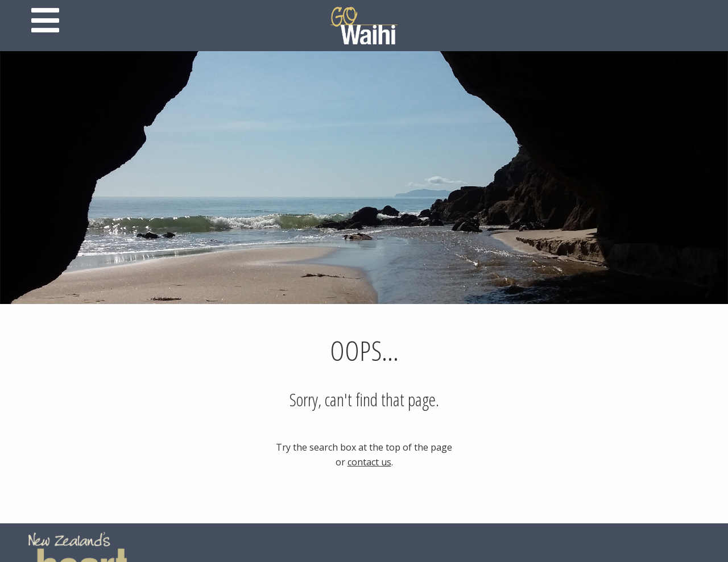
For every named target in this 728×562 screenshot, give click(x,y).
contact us (369, 462)
